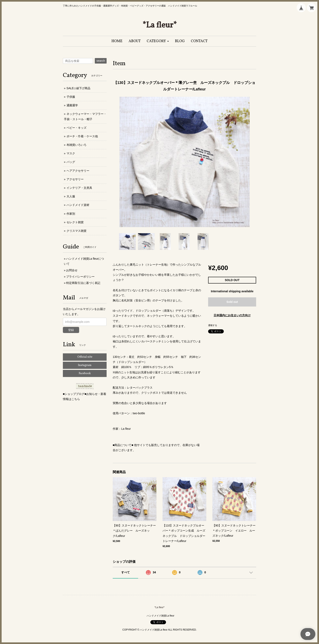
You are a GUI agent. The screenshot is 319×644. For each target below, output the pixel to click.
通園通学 (72, 105)
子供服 (71, 97)
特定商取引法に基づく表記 (83, 283)
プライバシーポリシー (80, 277)
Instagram (85, 365)
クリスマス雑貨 (76, 231)
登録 (71, 330)
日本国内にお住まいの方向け (232, 315)
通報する (213, 325)
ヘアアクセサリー (78, 171)
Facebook (85, 373)
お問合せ (72, 270)
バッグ (71, 162)
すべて (126, 572)
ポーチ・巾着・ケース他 (82, 136)
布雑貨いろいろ (76, 145)
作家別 (71, 214)
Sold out (232, 302)
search (101, 61)
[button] (158, 41)
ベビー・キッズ (76, 128)
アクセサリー (75, 179)
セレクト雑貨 (75, 222)
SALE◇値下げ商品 (78, 88)
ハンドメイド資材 (78, 205)
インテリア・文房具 (79, 188)
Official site (85, 357)
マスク (71, 153)
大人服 (71, 196)
